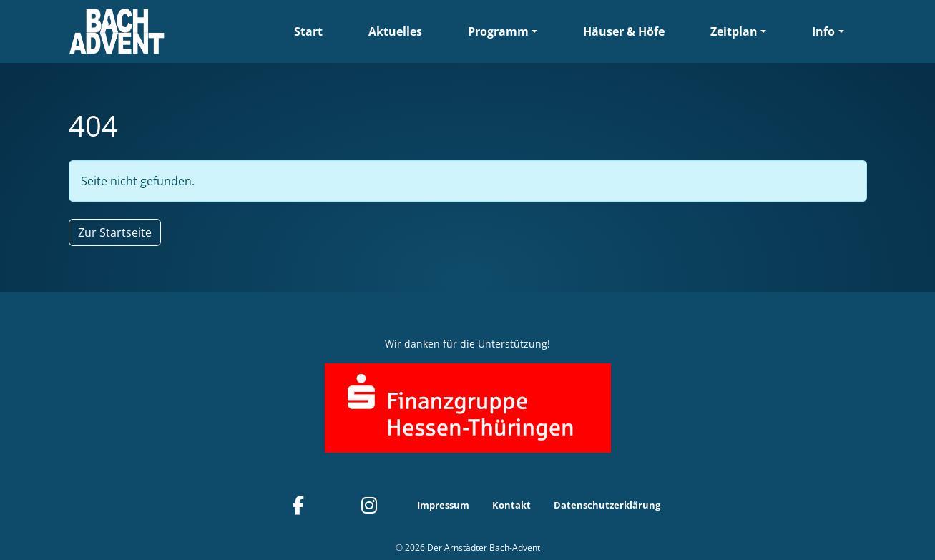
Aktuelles (395, 31)
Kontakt (511, 505)
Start (308, 31)
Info (823, 31)
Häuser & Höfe (624, 31)
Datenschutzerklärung (607, 505)
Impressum (443, 505)
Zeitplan (734, 31)
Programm (498, 31)
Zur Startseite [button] (115, 232)
